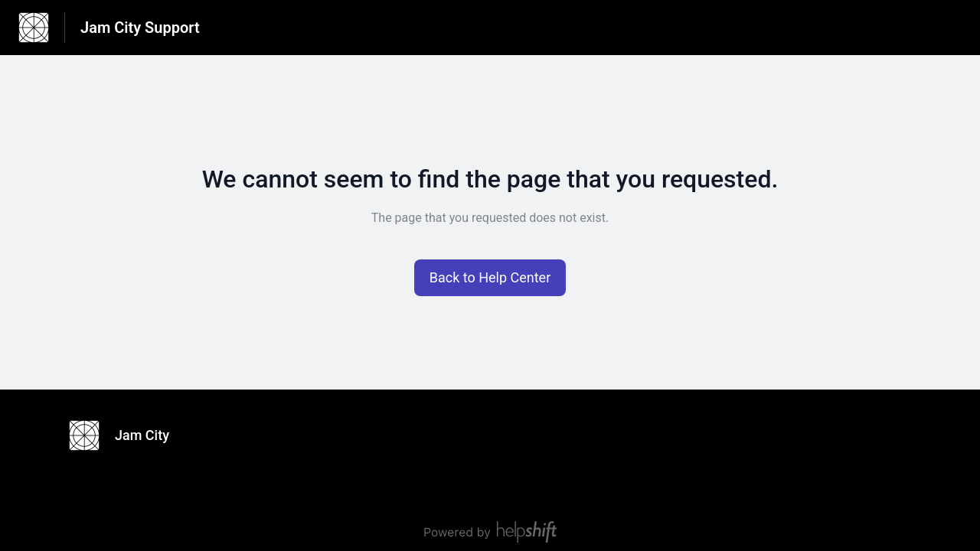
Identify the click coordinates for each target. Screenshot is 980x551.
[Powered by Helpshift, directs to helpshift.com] (490, 532)
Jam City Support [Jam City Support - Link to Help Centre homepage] (140, 28)
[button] (490, 278)
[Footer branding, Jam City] (127, 435)
